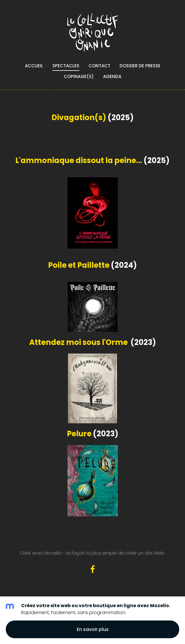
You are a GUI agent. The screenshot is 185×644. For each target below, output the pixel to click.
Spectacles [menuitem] (66, 66)
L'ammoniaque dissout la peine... (79, 160)
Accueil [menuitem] (34, 66)
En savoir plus (93, 629)
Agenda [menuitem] (112, 76)
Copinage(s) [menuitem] (79, 76)
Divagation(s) (79, 117)
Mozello (53, 553)
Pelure (79, 434)
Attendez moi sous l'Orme (78, 342)
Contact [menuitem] (99, 66)
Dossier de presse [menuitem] (140, 66)
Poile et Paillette (79, 265)
